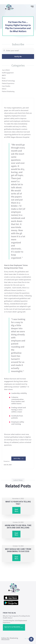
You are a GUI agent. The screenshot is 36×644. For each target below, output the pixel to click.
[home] (8, 7)
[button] (32, 7)
